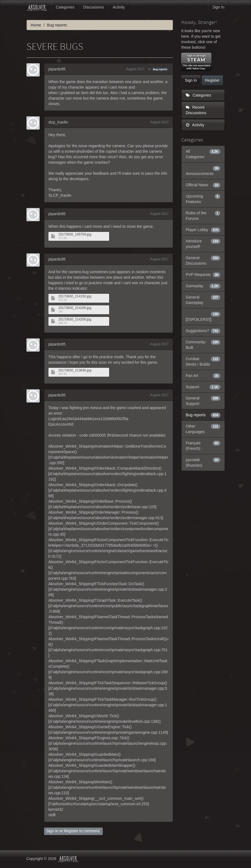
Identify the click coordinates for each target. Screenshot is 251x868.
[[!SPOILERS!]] (203, 316)
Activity (119, 7)
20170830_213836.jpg (75, 370)
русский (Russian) (203, 462)
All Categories (203, 154)
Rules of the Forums (203, 215)
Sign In (218, 7)
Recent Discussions (196, 110)
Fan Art (203, 376)
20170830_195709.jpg (75, 235)
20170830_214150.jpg (75, 296)
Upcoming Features (203, 199)
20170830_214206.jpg (75, 308)
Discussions (94, 7)
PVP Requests (203, 275)
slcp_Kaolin (58, 122)
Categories (65, 7)
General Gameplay (203, 300)
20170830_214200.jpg (75, 320)
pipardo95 (57, 69)
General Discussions (203, 260)
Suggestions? (203, 331)
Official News (203, 185)
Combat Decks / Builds (203, 361)
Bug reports (160, 69)
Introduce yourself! (203, 243)
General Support (203, 401)
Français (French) (203, 445)
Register (71, 831)
